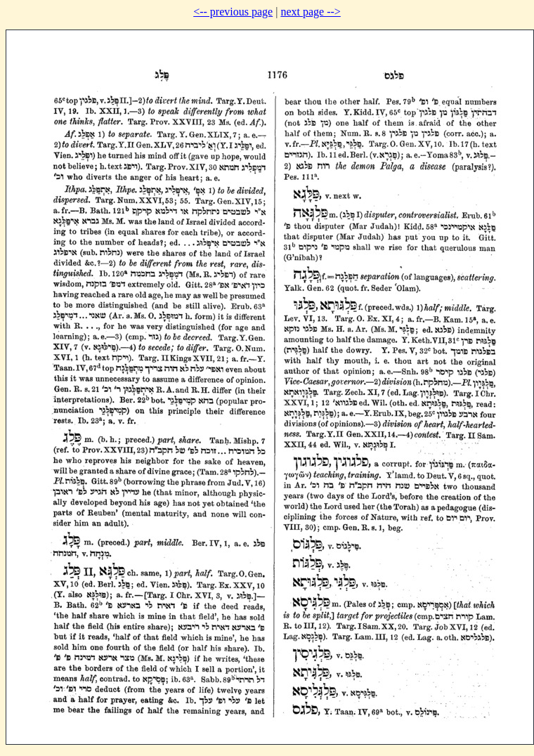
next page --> (310, 12)
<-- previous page (233, 12)
